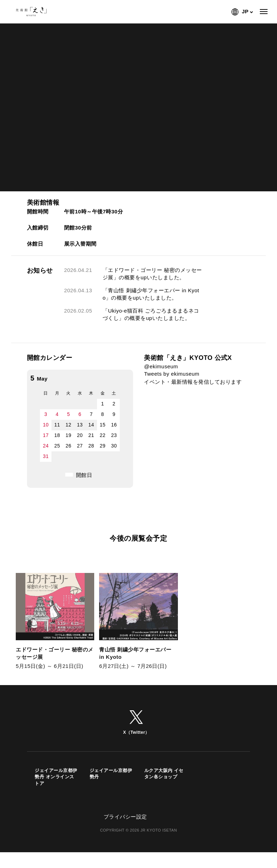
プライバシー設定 (125, 824)
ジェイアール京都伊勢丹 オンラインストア (56, 785)
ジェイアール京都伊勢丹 (111, 782)
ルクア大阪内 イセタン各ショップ (164, 782)
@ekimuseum (161, 366)
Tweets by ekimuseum (172, 374)
